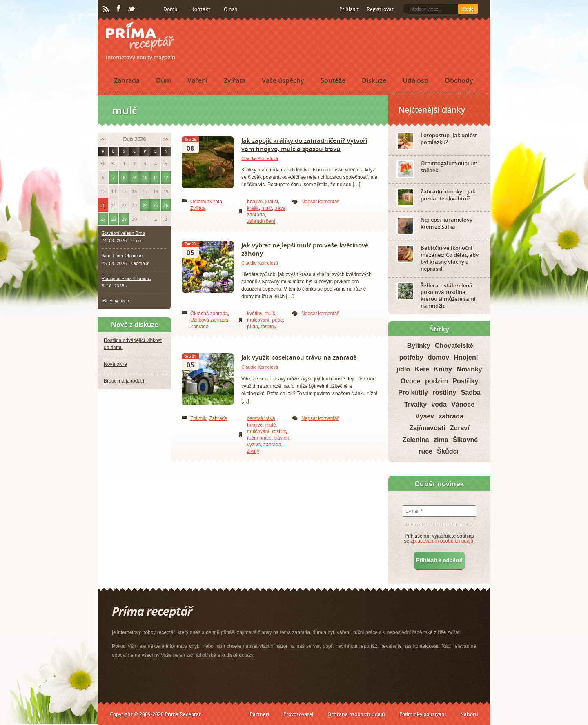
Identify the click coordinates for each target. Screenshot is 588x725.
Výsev (425, 416)
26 (166, 205)
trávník (282, 438)
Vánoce (463, 404)
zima (441, 440)
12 (166, 177)
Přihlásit (349, 9)
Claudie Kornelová (260, 158)
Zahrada (127, 80)
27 (103, 219)
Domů (170, 9)
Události (415, 80)
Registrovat (380, 9)
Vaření (197, 80)
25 (156, 205)
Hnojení (466, 357)
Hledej (468, 9)
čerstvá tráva (261, 418)
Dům (164, 80)
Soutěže (333, 80)
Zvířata (235, 80)
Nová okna (115, 364)
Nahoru (469, 714)
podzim (437, 381)
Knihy (443, 369)
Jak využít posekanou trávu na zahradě (299, 357)
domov (439, 357)
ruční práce (259, 438)
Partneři (259, 714)
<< (103, 139)
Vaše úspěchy (283, 80)
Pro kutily (413, 393)
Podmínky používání (423, 714)
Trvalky (415, 404)
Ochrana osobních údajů (356, 714)
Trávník (198, 418)
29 (124, 219)
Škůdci (448, 451)
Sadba (471, 393)
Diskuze (374, 80)
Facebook (119, 9)
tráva (280, 208)
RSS (107, 9)
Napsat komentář (320, 202)
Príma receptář (140, 37)
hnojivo (255, 202)
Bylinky (419, 346)
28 (114, 219)
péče (277, 320)
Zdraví (460, 428)
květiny (254, 314)
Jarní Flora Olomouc (122, 256)
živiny (253, 451)
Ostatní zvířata (206, 202)
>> (166, 139)
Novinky (469, 369)
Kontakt (201, 9)
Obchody (459, 80)
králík (253, 208)
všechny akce (115, 301)
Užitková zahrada (209, 320)
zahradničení (261, 221)
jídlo (403, 369)
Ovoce (411, 381)
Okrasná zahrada (209, 314)
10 (145, 177)
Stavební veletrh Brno (123, 233)
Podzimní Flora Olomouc (126, 278)
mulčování (258, 320)
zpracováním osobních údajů (442, 541)
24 (145, 205)
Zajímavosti (427, 428)
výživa (254, 445)
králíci (272, 202)
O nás (231, 9)
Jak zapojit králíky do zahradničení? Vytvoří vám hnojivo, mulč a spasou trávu (304, 145)
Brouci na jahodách (125, 381)
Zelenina (416, 440)
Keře (422, 369)
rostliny (268, 327)
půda (253, 327)
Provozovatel (298, 714)
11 (156, 177)
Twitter (132, 9)
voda (439, 404)
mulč (266, 208)
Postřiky (465, 381)
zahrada (256, 215)
